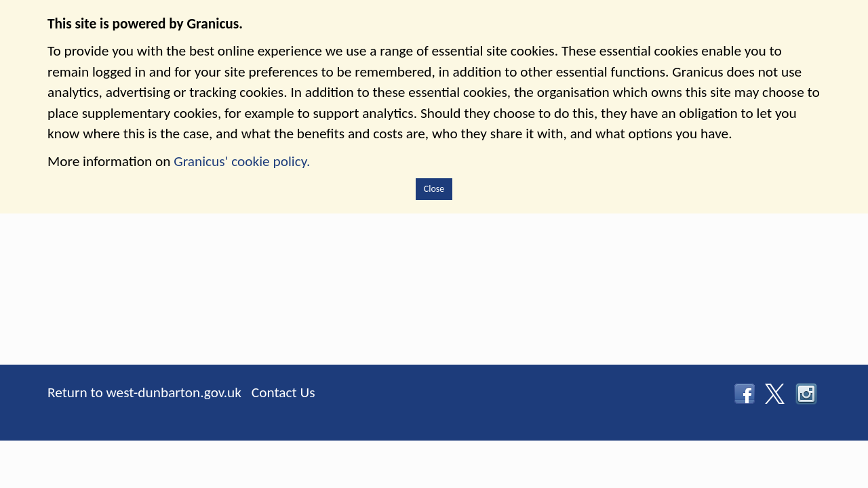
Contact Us (283, 392)
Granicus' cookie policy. (242, 161)
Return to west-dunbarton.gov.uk (144, 392)
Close (434, 189)
